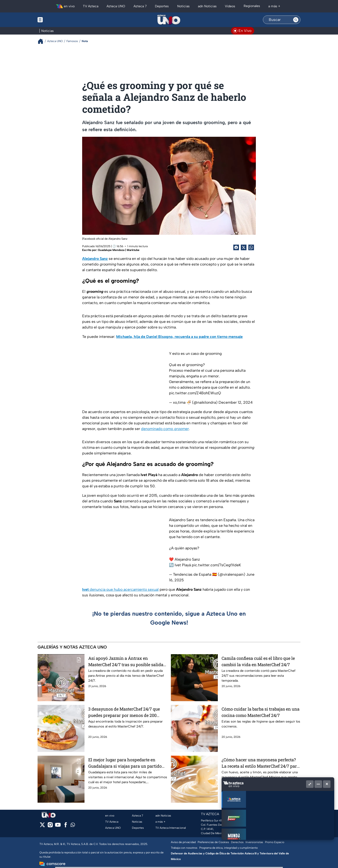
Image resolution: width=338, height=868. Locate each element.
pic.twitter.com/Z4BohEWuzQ (195, 393)
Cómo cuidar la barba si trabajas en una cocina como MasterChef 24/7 (261, 712)
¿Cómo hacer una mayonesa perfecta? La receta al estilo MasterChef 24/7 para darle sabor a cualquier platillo (260, 763)
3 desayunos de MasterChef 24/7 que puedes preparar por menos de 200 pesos (124, 712)
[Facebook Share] (236, 247)
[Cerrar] (327, 784)
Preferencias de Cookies (213, 842)
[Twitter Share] (244, 247)
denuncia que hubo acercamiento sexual (120, 589)
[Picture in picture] (310, 784)
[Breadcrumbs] (42, 41)
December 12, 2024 (236, 402)
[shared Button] (251, 247)
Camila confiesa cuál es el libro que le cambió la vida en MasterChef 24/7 (258, 661)
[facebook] (66, 826)
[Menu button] (56, 20)
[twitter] (42, 826)
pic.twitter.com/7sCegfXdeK (216, 565)
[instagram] (50, 826)
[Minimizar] (318, 784)
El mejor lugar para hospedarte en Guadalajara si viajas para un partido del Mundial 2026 (125, 763)
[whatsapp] (73, 826)
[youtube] (58, 826)
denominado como (165, 429)
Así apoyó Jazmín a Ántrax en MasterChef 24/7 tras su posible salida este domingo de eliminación (126, 661)
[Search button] (296, 20)
